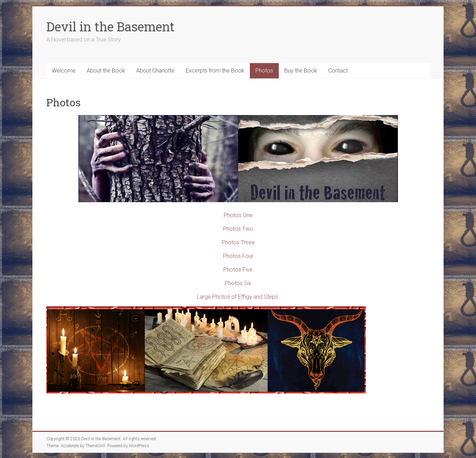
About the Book (106, 71)
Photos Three (238, 242)
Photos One (238, 215)
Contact (338, 71)
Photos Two (238, 229)
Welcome (64, 71)
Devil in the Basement (110, 26)
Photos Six (238, 283)
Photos (264, 71)
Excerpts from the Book (215, 71)
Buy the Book (301, 71)
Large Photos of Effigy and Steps (237, 297)
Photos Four (238, 256)
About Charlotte (155, 71)
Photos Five (238, 270)
